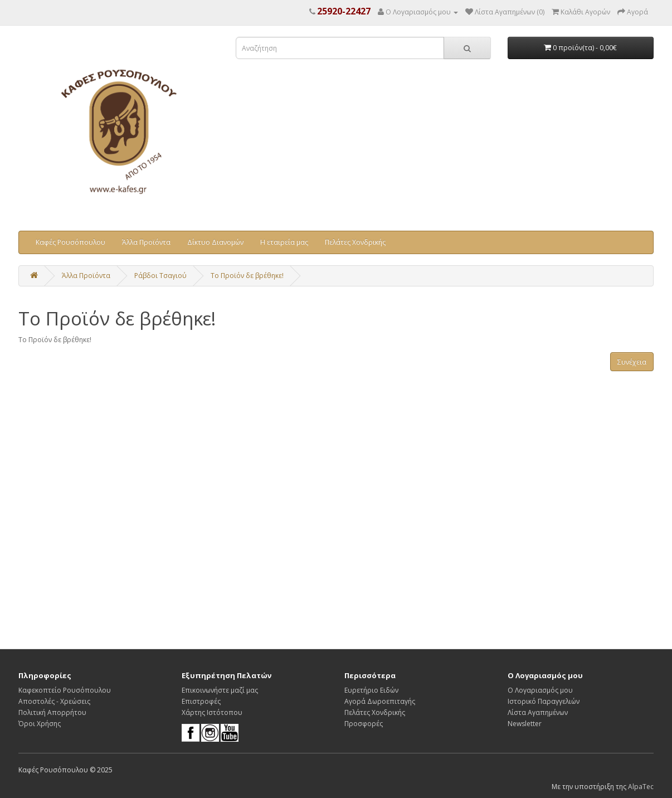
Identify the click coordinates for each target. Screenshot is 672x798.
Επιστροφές (201, 701)
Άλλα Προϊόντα (146, 242)
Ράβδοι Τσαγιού (160, 276)
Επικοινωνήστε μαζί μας (220, 690)
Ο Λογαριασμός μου (540, 690)
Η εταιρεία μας (284, 242)
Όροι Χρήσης (40, 724)
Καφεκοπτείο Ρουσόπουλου (65, 690)
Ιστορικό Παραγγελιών (544, 701)
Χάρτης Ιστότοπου (212, 712)
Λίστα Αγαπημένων (538, 712)
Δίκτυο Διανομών (215, 242)
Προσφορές (364, 724)
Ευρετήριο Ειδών (371, 690)
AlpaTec (641, 787)
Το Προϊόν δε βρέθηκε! (247, 276)
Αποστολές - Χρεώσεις (54, 701)
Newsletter (525, 724)
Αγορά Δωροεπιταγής (380, 701)
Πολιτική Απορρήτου (52, 712)
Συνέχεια (632, 362)
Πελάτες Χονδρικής (355, 242)
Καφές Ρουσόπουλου (70, 242)
